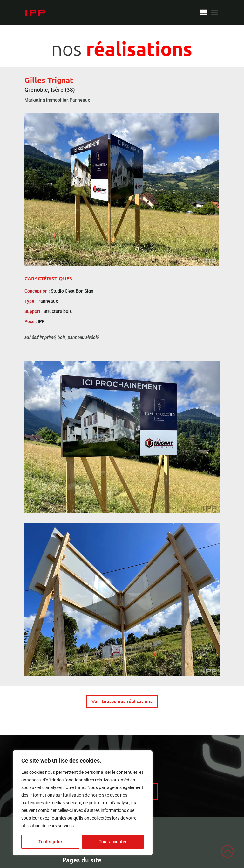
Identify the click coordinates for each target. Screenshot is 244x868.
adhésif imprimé (40, 337)
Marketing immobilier (46, 100)
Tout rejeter (50, 842)
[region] (83, 803)
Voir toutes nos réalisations (122, 701)
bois (62, 337)
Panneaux (80, 100)
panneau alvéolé (83, 337)
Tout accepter (113, 842)
